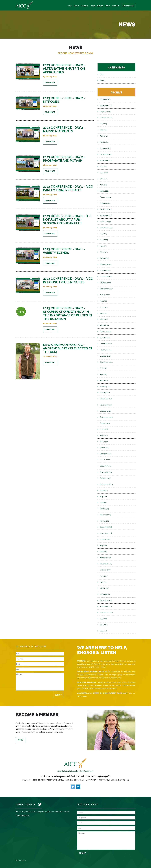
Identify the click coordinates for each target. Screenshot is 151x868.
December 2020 (106, 399)
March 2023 (104, 258)
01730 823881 (103, 776)
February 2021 (105, 387)
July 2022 (103, 301)
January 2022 (105, 338)
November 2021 (106, 350)
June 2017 (104, 576)
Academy (85, 6)
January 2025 (105, 148)
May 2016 (104, 631)
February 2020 (105, 454)
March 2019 (104, 509)
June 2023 (104, 240)
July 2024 (104, 167)
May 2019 (104, 496)
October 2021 (105, 356)
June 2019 (104, 490)
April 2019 (104, 503)
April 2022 (104, 319)
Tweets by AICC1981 (23, 815)
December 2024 (106, 154)
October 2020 (105, 411)
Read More (50, 83)
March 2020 (104, 448)
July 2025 (103, 124)
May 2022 (104, 313)
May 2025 (104, 130)
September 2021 (106, 362)
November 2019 (106, 472)
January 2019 (105, 521)
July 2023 (103, 234)
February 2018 (105, 558)
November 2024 (106, 160)
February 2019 (105, 515)
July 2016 (103, 619)
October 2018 (105, 539)
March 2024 (104, 191)
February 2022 (105, 331)
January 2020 (105, 460)
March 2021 (104, 380)
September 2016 (106, 613)
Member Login (128, 6)
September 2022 (106, 289)
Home (69, 6)
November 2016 (106, 607)
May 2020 (104, 435)
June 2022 (104, 307)
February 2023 (105, 264)
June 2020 (104, 429)
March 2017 (104, 588)
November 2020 (106, 405)
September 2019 (106, 484)
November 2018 (106, 533)
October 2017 (105, 570)
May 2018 (104, 545)
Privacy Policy (21, 860)
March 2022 (104, 325)
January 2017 (105, 594)
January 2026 (105, 99)
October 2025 (105, 112)
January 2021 (105, 393)
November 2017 (106, 564)
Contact (116, 6)
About (76, 6)
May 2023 (104, 246)
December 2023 (106, 209)
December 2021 (106, 344)
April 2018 (104, 552)
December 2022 (106, 277)
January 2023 (105, 270)
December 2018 (106, 527)
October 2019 (105, 478)
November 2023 (106, 215)
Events (100, 6)
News (93, 6)
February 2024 (105, 197)
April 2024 (104, 185)
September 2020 (106, 417)
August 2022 (105, 295)
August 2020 (105, 423)
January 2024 (105, 203)
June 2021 (104, 368)
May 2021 (104, 374)
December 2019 (106, 466)
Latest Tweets (25, 804)
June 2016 (104, 625)
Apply (107, 6)
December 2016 (106, 600)
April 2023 (104, 252)
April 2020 (104, 442)
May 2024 (104, 179)
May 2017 (104, 582)
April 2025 (104, 136)
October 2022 (105, 283)
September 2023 (106, 228)
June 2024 (104, 173)
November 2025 (106, 105)
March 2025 (104, 142)
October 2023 (105, 222)
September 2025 (106, 118)
